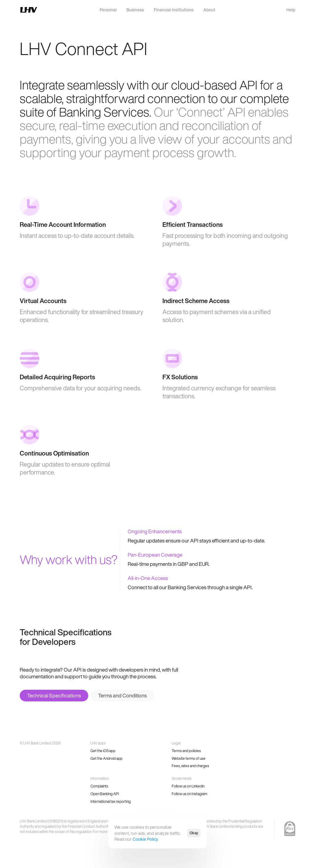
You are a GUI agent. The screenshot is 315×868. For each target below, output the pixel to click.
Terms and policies (186, 751)
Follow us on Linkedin (188, 786)
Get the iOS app (103, 751)
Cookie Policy (145, 839)
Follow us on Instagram (189, 794)
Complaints (99, 786)
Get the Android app (106, 758)
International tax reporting (111, 801)
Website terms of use (189, 758)
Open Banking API (105, 794)
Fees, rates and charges (190, 766)
